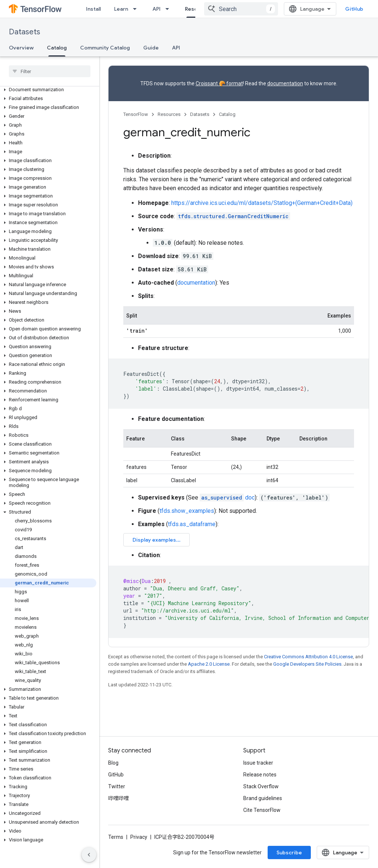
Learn (121, 9)
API (157, 9)
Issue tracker (258, 763)
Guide (151, 48)
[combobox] (241, 9)
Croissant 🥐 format (219, 83)
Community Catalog (105, 48)
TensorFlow (136, 114)
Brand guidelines (263, 798)
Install (93, 9)
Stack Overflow (261, 786)
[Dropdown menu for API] (169, 9)
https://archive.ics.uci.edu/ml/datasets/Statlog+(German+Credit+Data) (262, 203)
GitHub (354, 9)
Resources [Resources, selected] (198, 9)
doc (227, 498)
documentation (285, 83)
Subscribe (289, 852)
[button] (48, 90)
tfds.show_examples (187, 511)
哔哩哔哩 (118, 798)
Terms (116, 837)
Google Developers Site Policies (307, 664)
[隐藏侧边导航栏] (89, 855)
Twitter (117, 786)
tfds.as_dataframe (192, 524)
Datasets (25, 32)
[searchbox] (50, 71)
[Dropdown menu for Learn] (137, 9)
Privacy (139, 837)
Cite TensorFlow (262, 810)
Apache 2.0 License (209, 664)
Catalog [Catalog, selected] (57, 48)
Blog (113, 763)
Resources (169, 114)
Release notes (260, 775)
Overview (21, 48)
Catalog (227, 114)
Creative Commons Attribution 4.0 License (308, 657)
